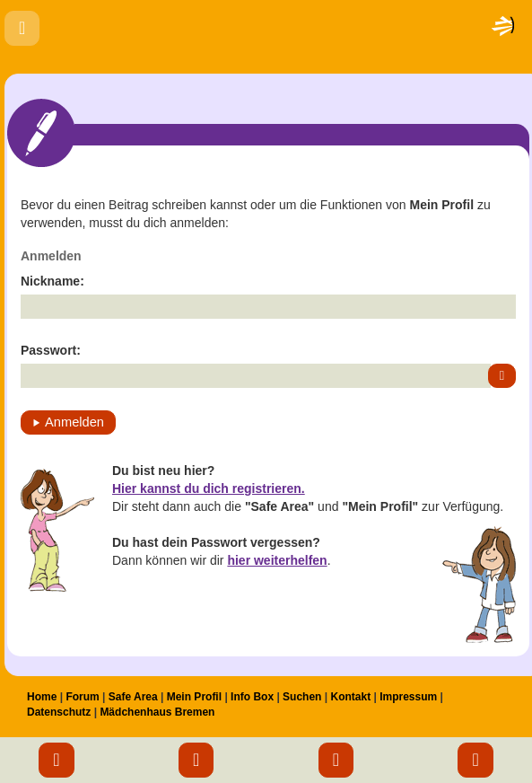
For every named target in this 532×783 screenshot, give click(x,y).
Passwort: (51, 350)
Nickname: (52, 281)
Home (42, 697)
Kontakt (350, 697)
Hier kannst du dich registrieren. (209, 488)
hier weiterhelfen (277, 560)
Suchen (302, 697)
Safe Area (133, 697)
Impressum (408, 697)
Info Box (252, 697)
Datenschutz (59, 712)
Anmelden (74, 422)
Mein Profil (194, 697)
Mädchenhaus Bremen (157, 712)
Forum (82, 697)
